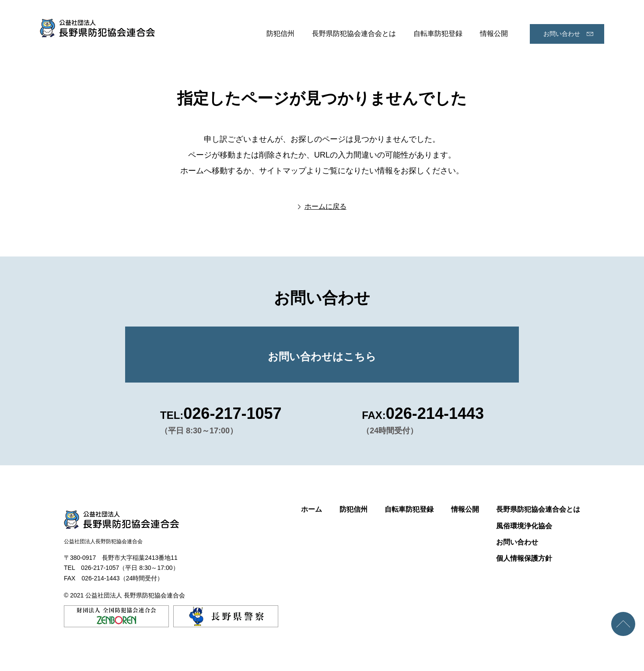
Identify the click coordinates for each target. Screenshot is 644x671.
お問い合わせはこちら (322, 357)
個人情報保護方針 (524, 558)
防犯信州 (280, 33)
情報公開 (494, 33)
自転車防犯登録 (438, 33)
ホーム (311, 509)
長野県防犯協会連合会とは (354, 33)
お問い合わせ (562, 34)
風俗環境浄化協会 (524, 526)
